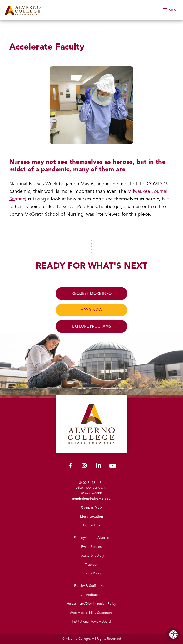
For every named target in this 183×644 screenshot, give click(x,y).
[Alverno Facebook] (70, 467)
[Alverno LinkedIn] (98, 467)
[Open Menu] (171, 10)
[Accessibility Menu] (173, 634)
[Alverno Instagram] (84, 467)
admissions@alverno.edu (91, 499)
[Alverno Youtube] (112, 467)
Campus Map (91, 507)
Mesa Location (91, 517)
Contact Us (91, 525)
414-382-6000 (91, 493)
